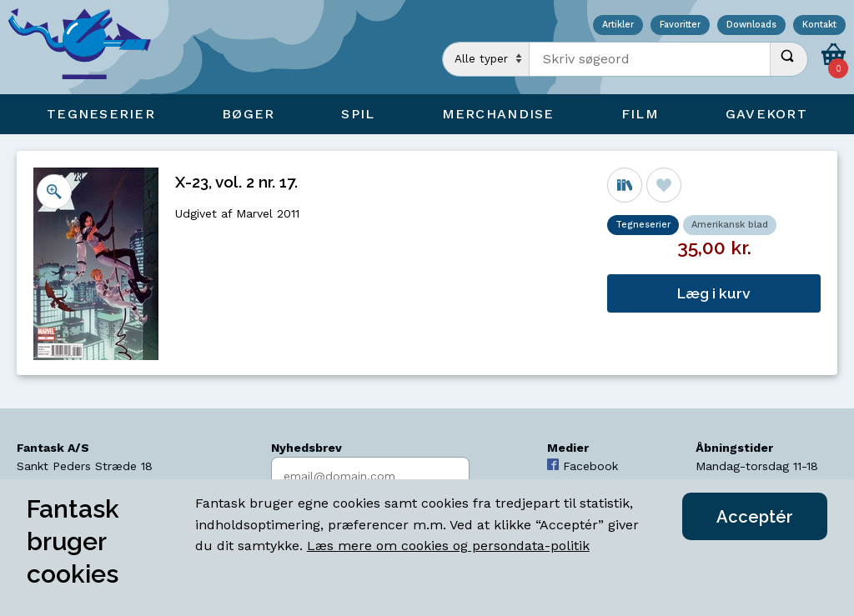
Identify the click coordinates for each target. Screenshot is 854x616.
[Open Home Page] (88, 47)
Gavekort (766, 114)
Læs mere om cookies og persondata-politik (448, 546)
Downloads (751, 25)
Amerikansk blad (730, 225)
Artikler (618, 25)
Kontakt (819, 25)
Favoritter (680, 25)
